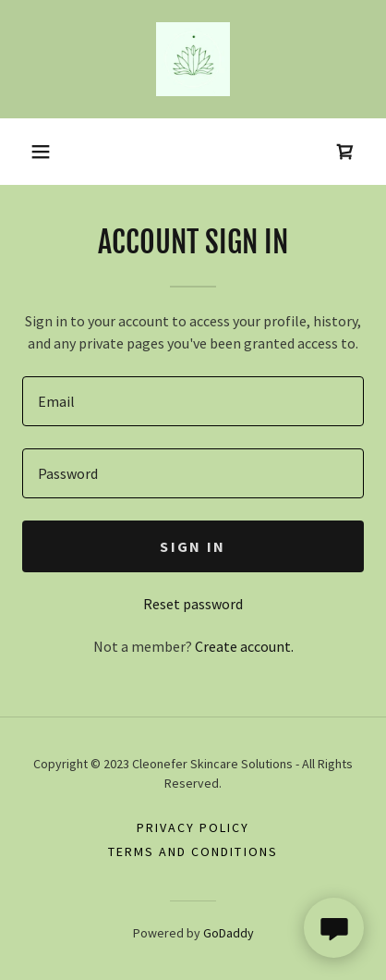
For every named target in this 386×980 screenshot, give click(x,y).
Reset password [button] (193, 604)
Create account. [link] (244, 646)
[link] (193, 59)
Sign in (193, 546)
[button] (41, 152)
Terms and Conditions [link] (193, 851)
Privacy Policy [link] (193, 827)
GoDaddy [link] (229, 933)
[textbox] (193, 401)
